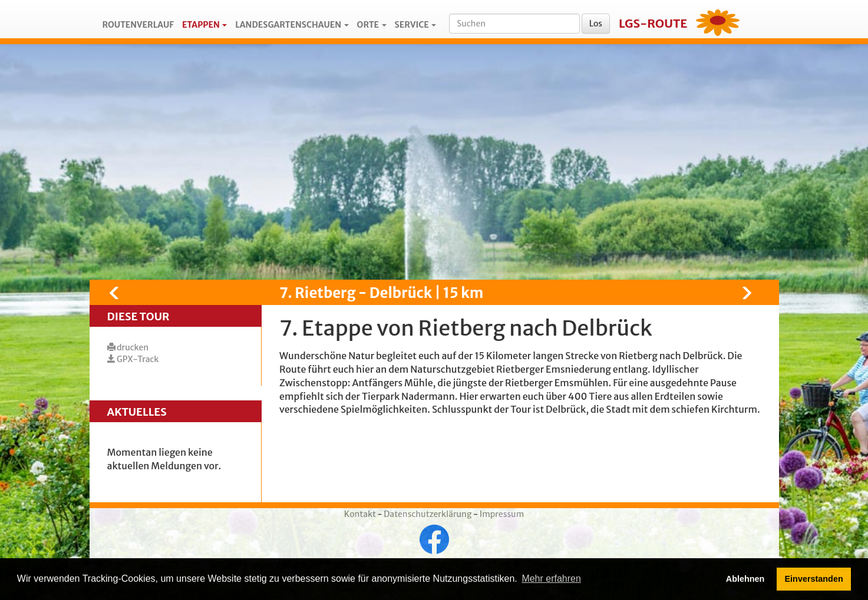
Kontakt (360, 514)
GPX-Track (133, 359)
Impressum (502, 514)
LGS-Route (653, 23)
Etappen (204, 25)
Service (416, 25)
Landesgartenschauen (292, 25)
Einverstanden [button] (814, 579)
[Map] (434, 162)
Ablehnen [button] (745, 579)
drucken (128, 347)
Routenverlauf (138, 25)
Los (596, 24)
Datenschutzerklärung (428, 514)
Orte (372, 25)
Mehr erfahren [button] (551, 579)
